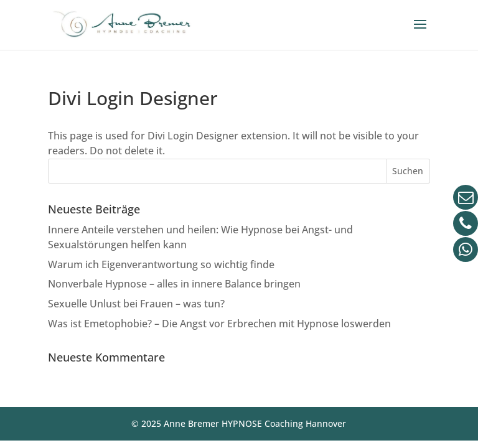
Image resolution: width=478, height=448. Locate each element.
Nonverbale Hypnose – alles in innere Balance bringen (174, 284)
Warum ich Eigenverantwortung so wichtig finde (161, 264)
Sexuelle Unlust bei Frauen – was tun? (136, 304)
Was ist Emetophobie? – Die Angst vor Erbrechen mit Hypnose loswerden (219, 324)
